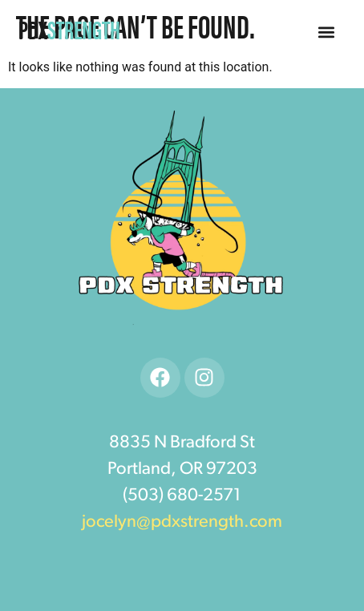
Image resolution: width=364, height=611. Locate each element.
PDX (69, 28)
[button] (326, 32)
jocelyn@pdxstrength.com (182, 522)
